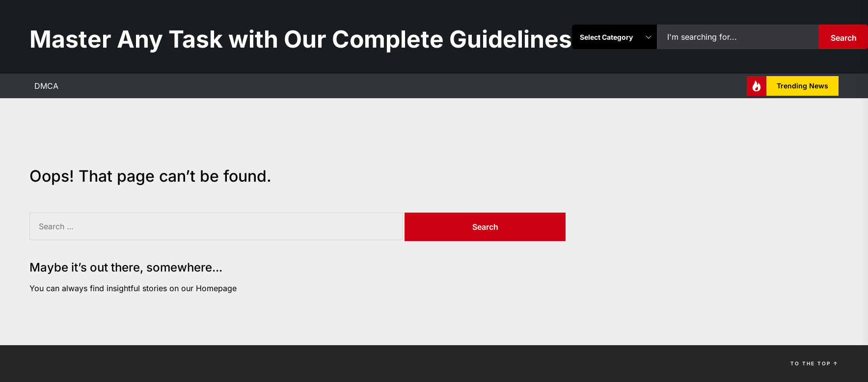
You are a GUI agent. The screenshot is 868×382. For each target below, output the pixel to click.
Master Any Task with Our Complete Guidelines (301, 39)
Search (844, 38)
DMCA (46, 86)
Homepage (216, 288)
